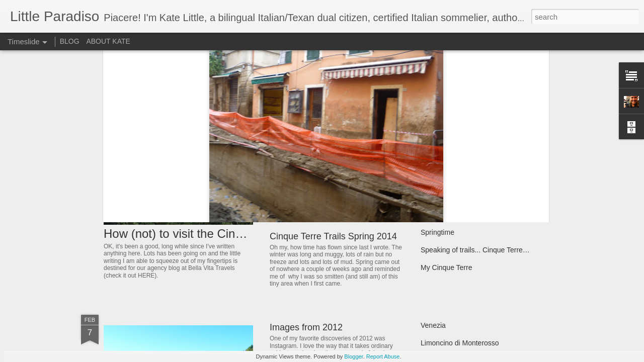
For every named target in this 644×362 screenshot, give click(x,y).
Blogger (353, 356)
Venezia (433, 325)
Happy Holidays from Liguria (327, 163)
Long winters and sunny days (466, 215)
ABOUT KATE (108, 41)
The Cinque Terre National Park (470, 197)
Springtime (437, 232)
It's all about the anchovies (462, 144)
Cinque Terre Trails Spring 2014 (333, 236)
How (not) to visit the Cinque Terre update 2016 (230, 234)
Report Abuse (383, 356)
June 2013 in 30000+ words (464, 162)
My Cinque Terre (446, 267)
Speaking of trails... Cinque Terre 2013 (480, 250)
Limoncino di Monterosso (460, 343)
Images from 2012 (306, 327)
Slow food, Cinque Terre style (466, 179)
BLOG (70, 41)
